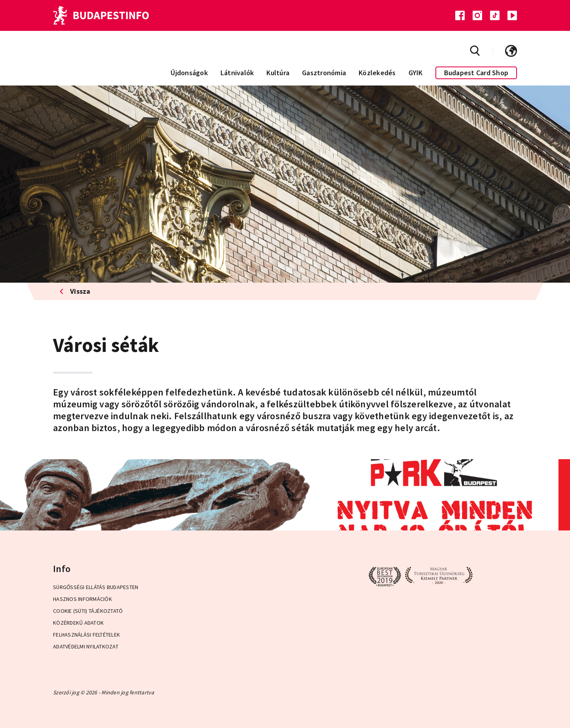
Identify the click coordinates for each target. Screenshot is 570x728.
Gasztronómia (324, 73)
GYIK (416, 73)
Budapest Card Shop (476, 73)
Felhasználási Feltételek (86, 635)
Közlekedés (377, 73)
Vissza (75, 291)
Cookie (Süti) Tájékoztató (88, 611)
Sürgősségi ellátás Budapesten (96, 587)
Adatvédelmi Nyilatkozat (86, 646)
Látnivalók (237, 73)
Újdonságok (189, 73)
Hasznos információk (83, 599)
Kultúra (278, 73)
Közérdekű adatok (78, 623)
